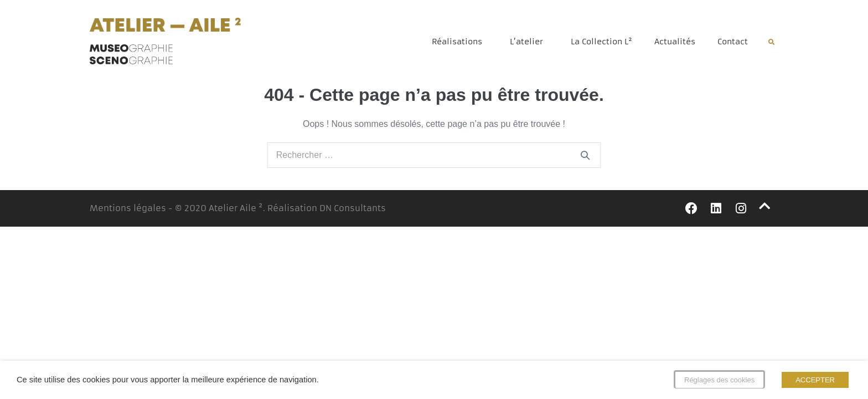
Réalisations (460, 42)
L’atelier (529, 42)
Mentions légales (128, 208)
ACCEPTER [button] (815, 380)
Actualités (675, 42)
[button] (771, 42)
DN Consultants (353, 208)
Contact (733, 42)
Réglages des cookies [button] (719, 380)
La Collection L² (601, 42)
